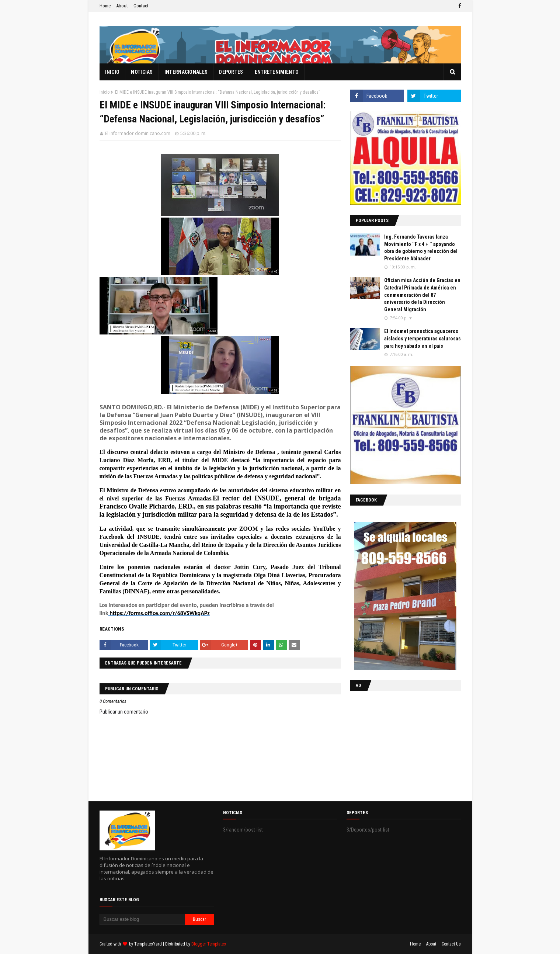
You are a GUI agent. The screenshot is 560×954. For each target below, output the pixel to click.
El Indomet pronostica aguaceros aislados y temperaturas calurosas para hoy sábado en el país (422, 338)
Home (105, 6)
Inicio (105, 92)
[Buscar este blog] (142, 919)
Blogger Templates (209, 944)
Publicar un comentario (124, 712)
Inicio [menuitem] (112, 72)
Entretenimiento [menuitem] (277, 72)
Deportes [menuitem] (231, 72)
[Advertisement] (396, 745)
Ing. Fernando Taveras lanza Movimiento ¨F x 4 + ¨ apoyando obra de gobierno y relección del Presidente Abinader (421, 248)
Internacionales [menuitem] (186, 72)
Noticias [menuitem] (142, 72)
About (122, 6)
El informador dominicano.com (138, 133)
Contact (141, 6)
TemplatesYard (148, 944)
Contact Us (451, 944)
